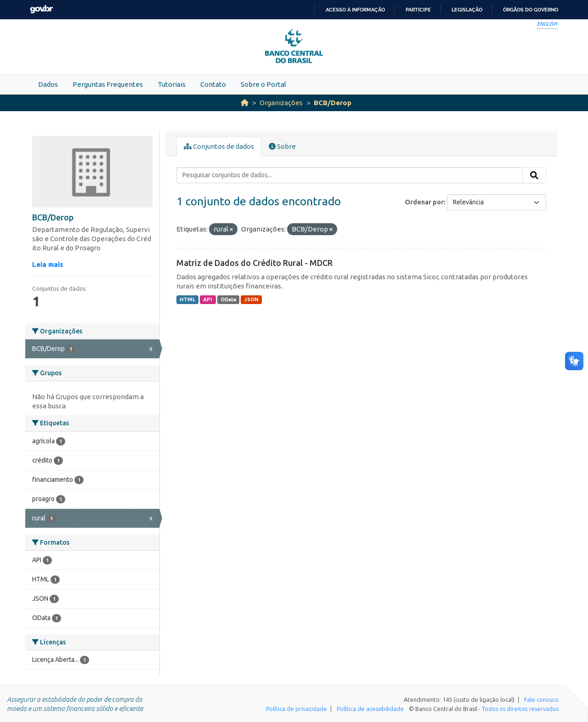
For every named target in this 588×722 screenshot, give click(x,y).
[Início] (245, 103)
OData (228, 299)
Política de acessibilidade (370, 709)
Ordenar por (424, 202)
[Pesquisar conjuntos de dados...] (350, 175)
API (208, 299)
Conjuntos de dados (219, 146)
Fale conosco (541, 699)
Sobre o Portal (263, 84)
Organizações (281, 103)
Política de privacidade (297, 709)
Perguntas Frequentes (108, 84)
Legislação (467, 10)
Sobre (282, 146)
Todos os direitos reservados (520, 709)
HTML (187, 299)
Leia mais (48, 264)
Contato (213, 84)
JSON (252, 299)
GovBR (41, 9)
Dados (48, 84)
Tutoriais (172, 84)
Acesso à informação (355, 10)
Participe (418, 10)
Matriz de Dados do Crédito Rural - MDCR (254, 263)
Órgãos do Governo (531, 10)
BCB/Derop (333, 103)
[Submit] (534, 175)
